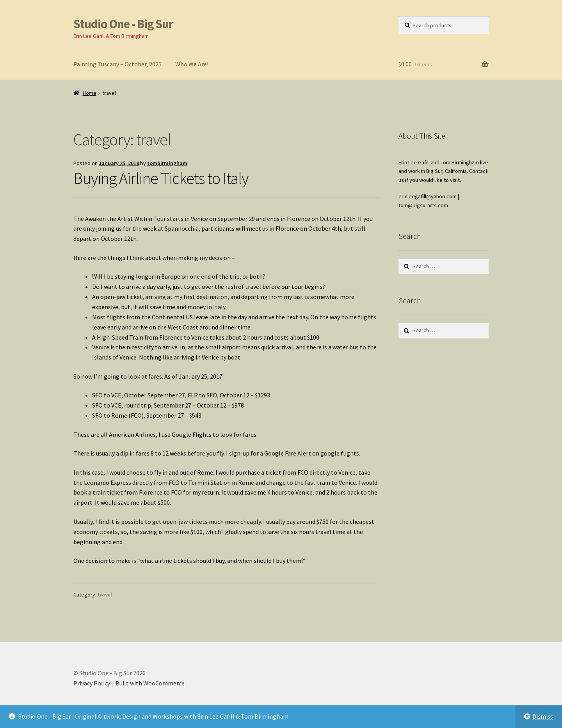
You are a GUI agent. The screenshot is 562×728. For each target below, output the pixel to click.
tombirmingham (167, 163)
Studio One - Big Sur (123, 24)
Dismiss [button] (543, 716)
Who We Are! (192, 64)
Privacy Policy (92, 683)
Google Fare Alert (288, 453)
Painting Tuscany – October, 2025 (117, 64)
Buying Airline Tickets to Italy (161, 178)
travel (105, 595)
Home (90, 93)
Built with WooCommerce (150, 683)
